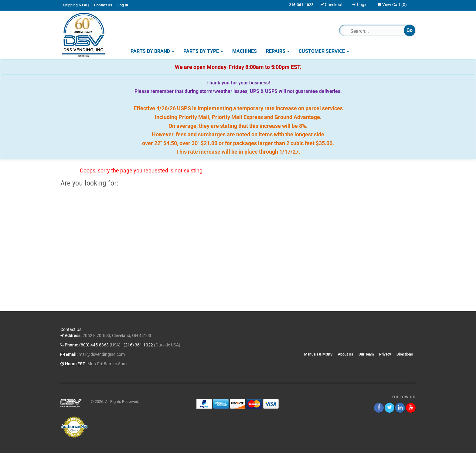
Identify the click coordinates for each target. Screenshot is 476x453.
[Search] (374, 31)
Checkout (331, 5)
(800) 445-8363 (94, 345)
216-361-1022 (301, 5)
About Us (345, 354)
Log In (123, 5)
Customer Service (324, 51)
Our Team (366, 354)
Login (360, 5)
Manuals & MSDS (318, 354)
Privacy (385, 354)
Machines (245, 51)
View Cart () (392, 5)
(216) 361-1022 (138, 345)
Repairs (278, 51)
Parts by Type (203, 51)
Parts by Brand (152, 51)
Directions (405, 354)
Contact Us (103, 5)
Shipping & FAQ (76, 5)
